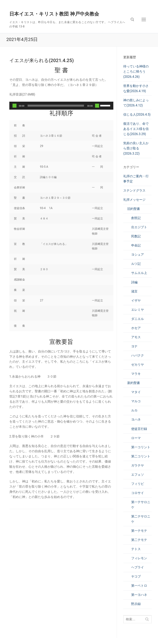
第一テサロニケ (141, 505)
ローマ (136, 438)
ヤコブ (136, 576)
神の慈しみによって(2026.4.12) (136, 103)
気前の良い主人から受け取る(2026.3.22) (136, 148)
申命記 (136, 245)
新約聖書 (134, 383)
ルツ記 (136, 264)
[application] (61, 106)
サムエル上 (139, 273)
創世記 (136, 218)
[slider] (56, 106)
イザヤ (136, 301)
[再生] (14, 106)
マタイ (136, 392)
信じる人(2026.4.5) (137, 114)
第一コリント (141, 447)
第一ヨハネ (139, 595)
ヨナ (134, 346)
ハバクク (138, 355)
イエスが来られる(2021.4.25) (42, 60)
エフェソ (138, 475)
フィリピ (138, 484)
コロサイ (138, 493)
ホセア (136, 328)
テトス (136, 549)
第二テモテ (139, 540)
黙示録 (136, 604)
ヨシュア (138, 255)
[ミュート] (97, 106)
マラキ (136, 374)
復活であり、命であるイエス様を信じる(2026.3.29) (136, 129)
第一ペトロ (139, 586)
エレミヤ (138, 310)
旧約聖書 (134, 209)
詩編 (134, 282)
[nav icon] (144, 19)
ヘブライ (138, 567)
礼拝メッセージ (134, 200)
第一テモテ (139, 531)
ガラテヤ (138, 465)
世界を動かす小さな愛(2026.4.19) (136, 88)
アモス (136, 337)
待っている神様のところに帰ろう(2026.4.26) (136, 72)
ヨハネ (136, 419)
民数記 (136, 236)
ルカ (134, 410)
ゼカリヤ (138, 365)
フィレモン (139, 558)
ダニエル (138, 319)
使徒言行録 (139, 429)
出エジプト (139, 227)
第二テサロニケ (141, 519)
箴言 (134, 291)
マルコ (136, 401)
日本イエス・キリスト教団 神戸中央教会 (54, 14)
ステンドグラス (134, 190)
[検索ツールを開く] (132, 19)
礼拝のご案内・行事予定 (136, 179)
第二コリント (141, 456)
